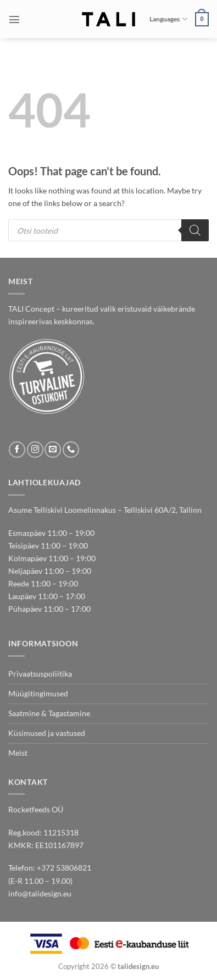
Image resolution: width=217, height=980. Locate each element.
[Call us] (71, 450)
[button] (14, 19)
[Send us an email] (53, 450)
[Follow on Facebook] (17, 450)
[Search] (195, 230)
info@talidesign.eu (40, 893)
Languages (168, 19)
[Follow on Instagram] (35, 450)
